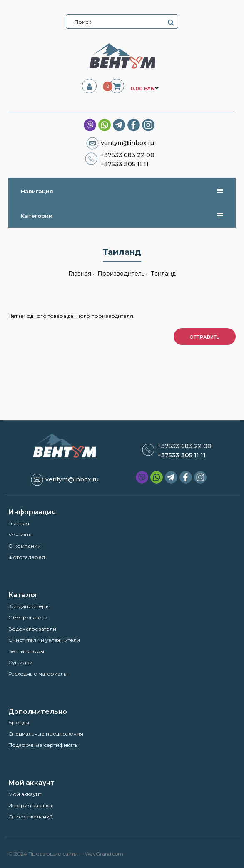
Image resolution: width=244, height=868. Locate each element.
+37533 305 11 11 (124, 164)
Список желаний (31, 817)
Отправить (205, 337)
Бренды (19, 722)
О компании (25, 546)
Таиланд (163, 274)
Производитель (120, 274)
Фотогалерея (27, 557)
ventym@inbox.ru (127, 143)
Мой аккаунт (25, 794)
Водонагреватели (32, 629)
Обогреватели (28, 617)
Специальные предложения (46, 734)
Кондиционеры (29, 606)
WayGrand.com (104, 854)
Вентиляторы (26, 651)
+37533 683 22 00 (127, 155)
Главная (80, 274)
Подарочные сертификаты (44, 745)
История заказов (31, 805)
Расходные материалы (38, 674)
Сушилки (20, 662)
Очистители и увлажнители (44, 640)
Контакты (20, 535)
